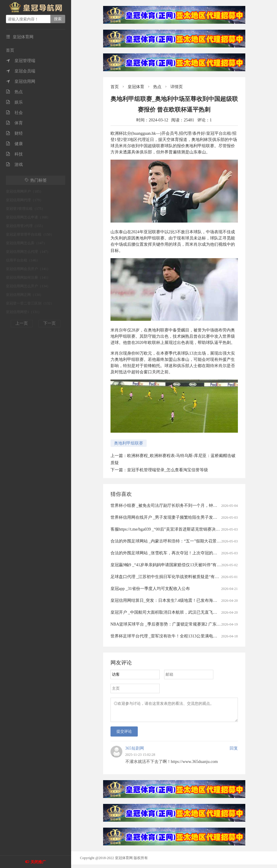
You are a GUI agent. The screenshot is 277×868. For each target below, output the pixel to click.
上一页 (22, 323)
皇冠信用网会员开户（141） (28, 269)
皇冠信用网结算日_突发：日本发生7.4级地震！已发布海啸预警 (168, 600)
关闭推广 (38, 862)
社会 (14, 113)
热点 (14, 92)
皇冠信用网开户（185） (25, 191)
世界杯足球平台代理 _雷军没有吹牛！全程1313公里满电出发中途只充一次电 (181, 636)
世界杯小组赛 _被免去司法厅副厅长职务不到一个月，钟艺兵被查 (170, 506)
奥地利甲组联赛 (129, 443)
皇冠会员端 (21, 71)
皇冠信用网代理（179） (25, 200)
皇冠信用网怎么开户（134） (28, 286)
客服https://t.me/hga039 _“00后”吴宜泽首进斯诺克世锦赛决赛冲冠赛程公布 (178, 529)
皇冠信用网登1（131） (24, 312)
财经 (14, 133)
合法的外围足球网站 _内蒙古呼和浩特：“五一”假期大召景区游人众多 (174, 541)
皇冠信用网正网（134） (25, 295)
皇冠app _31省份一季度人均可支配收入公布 (150, 589)
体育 (14, 123)
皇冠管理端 (21, 61)
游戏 (14, 165)
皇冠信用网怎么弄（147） (26, 243)
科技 (14, 154)
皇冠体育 (136, 87)
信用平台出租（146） (23, 260)
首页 (10, 50)
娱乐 (14, 102)
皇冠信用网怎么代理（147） (28, 252)
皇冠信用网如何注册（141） (28, 277)
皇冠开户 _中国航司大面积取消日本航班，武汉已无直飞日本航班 (170, 612)
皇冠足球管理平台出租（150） (30, 234)
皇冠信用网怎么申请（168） (28, 217)
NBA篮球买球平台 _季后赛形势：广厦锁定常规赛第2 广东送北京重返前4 (177, 624)
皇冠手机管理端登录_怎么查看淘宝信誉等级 (168, 470)
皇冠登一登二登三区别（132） (30, 303)
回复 (234, 752)
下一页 (49, 323)
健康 (14, 144)
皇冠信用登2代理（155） (25, 226)
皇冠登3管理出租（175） (25, 209)
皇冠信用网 (21, 81)
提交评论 (124, 735)
